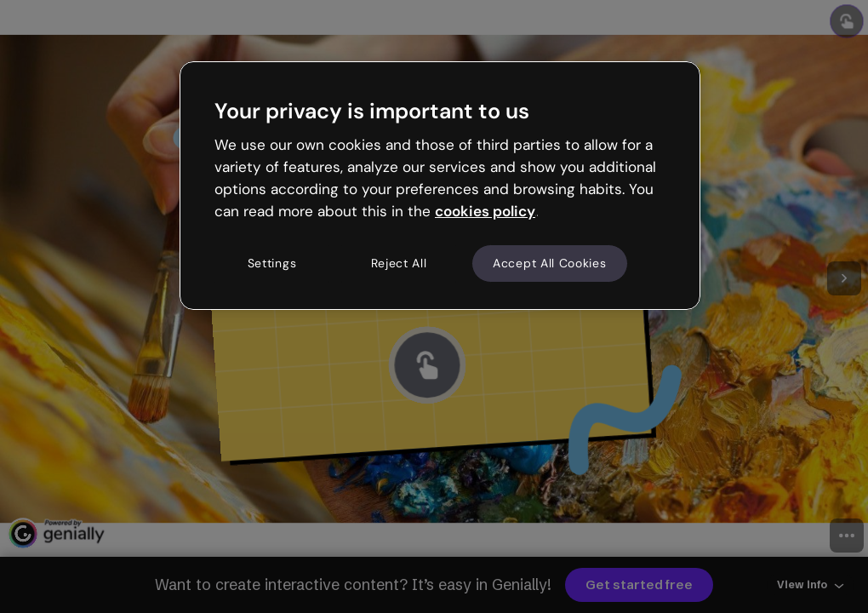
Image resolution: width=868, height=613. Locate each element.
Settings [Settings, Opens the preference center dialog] (272, 263)
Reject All (399, 263)
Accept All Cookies (550, 263)
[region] (440, 186)
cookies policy (485, 211)
